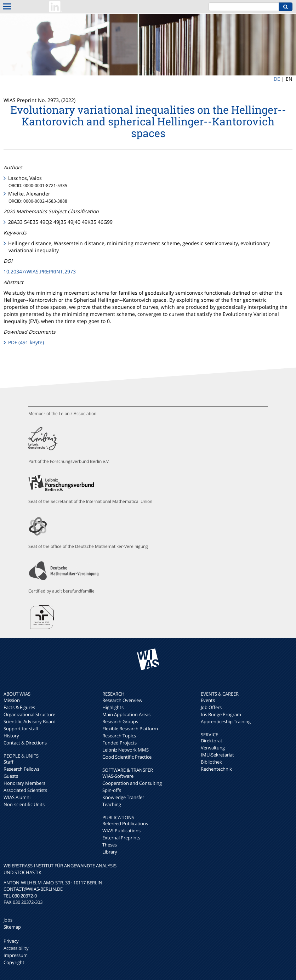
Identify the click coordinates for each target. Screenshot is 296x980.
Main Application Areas (126, 714)
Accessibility (16, 948)
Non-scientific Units (24, 804)
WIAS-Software (118, 776)
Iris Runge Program (221, 714)
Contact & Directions (25, 743)
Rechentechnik (216, 769)
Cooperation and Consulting (132, 783)
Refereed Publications (125, 823)
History (11, 736)
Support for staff (21, 729)
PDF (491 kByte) (26, 342)
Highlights (113, 707)
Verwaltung (213, 748)
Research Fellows (21, 769)
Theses (110, 845)
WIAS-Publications (121, 831)
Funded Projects (119, 743)
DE (277, 79)
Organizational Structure (29, 714)
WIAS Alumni (17, 797)
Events (208, 700)
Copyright (14, 962)
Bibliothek (211, 762)
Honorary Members (24, 783)
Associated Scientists (25, 790)
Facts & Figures (19, 707)
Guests (11, 776)
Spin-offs (112, 790)
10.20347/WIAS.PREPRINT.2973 (40, 271)
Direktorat (212, 741)
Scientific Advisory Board (30, 721)
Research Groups (120, 721)
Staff (8, 762)
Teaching (112, 804)
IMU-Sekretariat (217, 755)
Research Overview (122, 700)
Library (110, 852)
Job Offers (211, 707)
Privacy (11, 941)
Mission (12, 700)
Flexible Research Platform (130, 729)
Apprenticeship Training (226, 721)
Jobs (8, 920)
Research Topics (119, 736)
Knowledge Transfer (123, 797)
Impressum (16, 955)
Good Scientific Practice (127, 757)
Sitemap (12, 927)
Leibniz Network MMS (126, 750)
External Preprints (121, 838)
